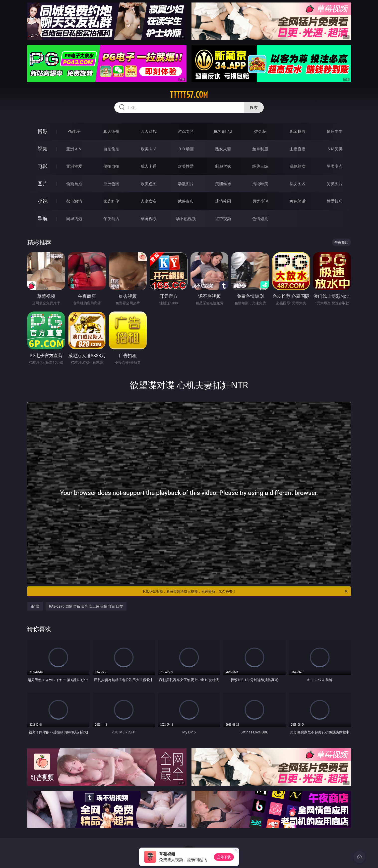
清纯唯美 (260, 184)
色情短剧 (260, 219)
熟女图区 (298, 184)
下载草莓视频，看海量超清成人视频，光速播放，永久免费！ (245, 591)
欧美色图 (149, 184)
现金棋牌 (298, 131)
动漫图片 (186, 184)
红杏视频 (223, 219)
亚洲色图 (111, 184)
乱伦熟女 (298, 166)
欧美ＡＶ (149, 149)
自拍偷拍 (111, 149)
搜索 (254, 107)
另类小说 (260, 201)
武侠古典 (186, 201)
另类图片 (335, 184)
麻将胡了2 (223, 131)
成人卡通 (149, 166)
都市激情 (74, 201)
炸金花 (260, 131)
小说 (43, 201)
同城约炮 (74, 219)
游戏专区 (186, 131)
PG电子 (74, 131)
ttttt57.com (189, 95)
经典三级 (260, 166)
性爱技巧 (335, 201)
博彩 (43, 131)
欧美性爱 (186, 166)
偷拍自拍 (111, 166)
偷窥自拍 (74, 184)
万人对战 (149, 131)
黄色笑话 (298, 201)
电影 (43, 166)
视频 (43, 149)
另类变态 (335, 166)
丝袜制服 (260, 149)
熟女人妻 (223, 149)
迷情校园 (223, 201)
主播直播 (298, 149)
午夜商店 (111, 219)
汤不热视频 (186, 219)
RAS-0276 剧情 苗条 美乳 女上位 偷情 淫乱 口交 (86, 606)
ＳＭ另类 (335, 149)
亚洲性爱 (74, 166)
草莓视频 (149, 219)
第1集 (35, 606)
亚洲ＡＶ (74, 149)
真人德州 (111, 131)
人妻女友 (149, 201)
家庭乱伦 (111, 201)
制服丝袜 (223, 166)
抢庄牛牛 (335, 131)
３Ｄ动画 (186, 149)
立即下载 (224, 857)
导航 (43, 218)
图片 (43, 184)
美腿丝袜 (223, 184)
